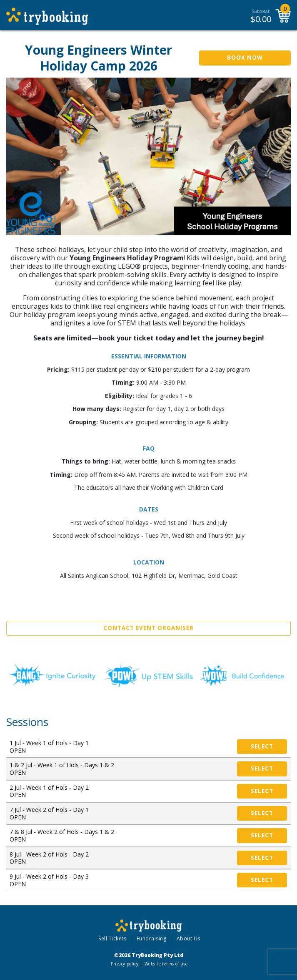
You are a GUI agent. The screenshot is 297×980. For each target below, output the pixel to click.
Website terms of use (166, 964)
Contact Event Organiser (148, 628)
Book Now (245, 58)
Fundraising (152, 938)
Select (262, 746)
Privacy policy (125, 964)
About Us (188, 938)
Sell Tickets (112, 938)
